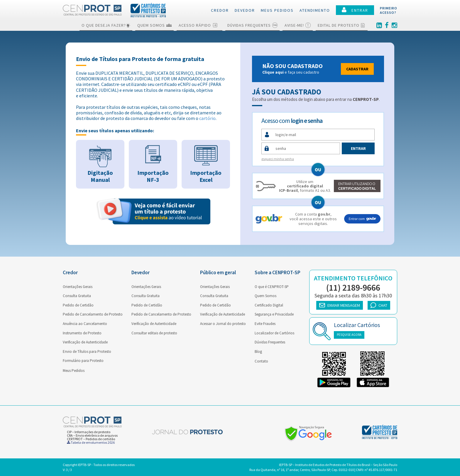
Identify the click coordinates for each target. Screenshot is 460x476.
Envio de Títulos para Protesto (87, 352)
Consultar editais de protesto (154, 333)
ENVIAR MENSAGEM (340, 305)
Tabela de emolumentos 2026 (91, 442)
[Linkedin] (379, 25)
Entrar (358, 148)
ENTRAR (355, 10)
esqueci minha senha (278, 159)
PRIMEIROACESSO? (389, 10)
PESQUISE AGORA (349, 335)
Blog (258, 352)
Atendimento (315, 10)
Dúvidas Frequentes (252, 25)
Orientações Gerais (78, 287)
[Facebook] (387, 25)
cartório (207, 118)
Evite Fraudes (265, 324)
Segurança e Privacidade (274, 314)
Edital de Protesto (342, 25)
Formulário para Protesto (83, 361)
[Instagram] (394, 25)
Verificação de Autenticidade (85, 342)
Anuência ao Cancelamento (85, 324)
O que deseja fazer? (106, 25)
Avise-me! (298, 25)
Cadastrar (357, 69)
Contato (261, 361)
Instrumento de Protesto (82, 333)
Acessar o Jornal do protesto (223, 324)
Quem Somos (154, 25)
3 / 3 (69, 470)
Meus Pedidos (74, 371)
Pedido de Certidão (78, 305)
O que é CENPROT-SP (272, 287)
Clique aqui (273, 72)
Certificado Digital (269, 305)
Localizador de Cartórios (274, 333)
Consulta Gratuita (77, 296)
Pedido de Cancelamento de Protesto (93, 314)
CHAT (379, 305)
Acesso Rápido (199, 25)
